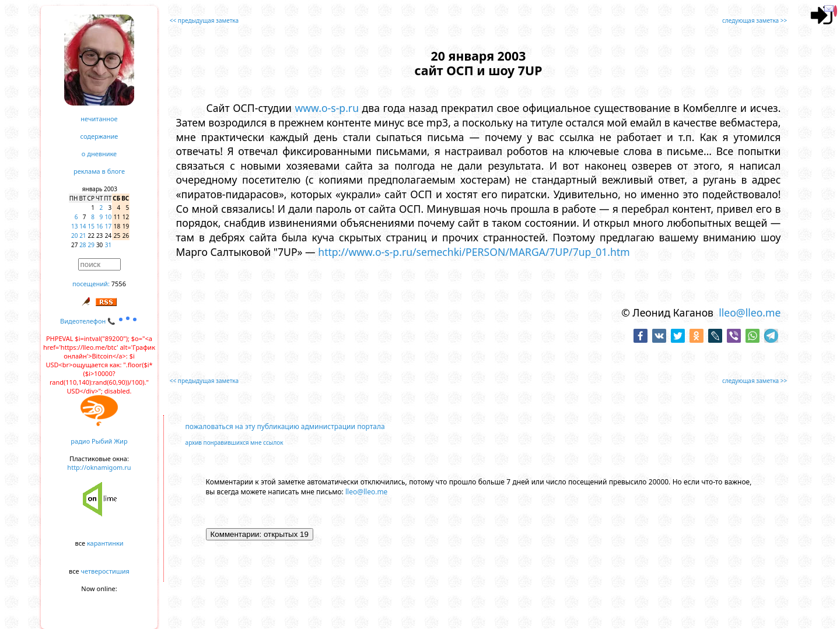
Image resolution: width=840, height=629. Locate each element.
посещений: (91, 284)
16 (99, 226)
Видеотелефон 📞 (99, 321)
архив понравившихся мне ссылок (235, 442)
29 (91, 245)
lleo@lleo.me (750, 312)
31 (108, 245)
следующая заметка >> (755, 20)
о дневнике (99, 154)
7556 (119, 284)
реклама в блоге (99, 171)
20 (74, 236)
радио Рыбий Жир (99, 441)
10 (108, 217)
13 (74, 226)
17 (108, 226)
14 (83, 226)
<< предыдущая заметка (204, 20)
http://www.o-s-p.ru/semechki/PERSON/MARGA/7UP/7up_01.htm (474, 252)
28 (83, 245)
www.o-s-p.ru (327, 108)
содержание (99, 136)
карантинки (105, 543)
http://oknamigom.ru (99, 467)
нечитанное (99, 119)
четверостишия (105, 571)
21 (83, 236)
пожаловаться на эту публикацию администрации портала (285, 426)
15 (91, 226)
